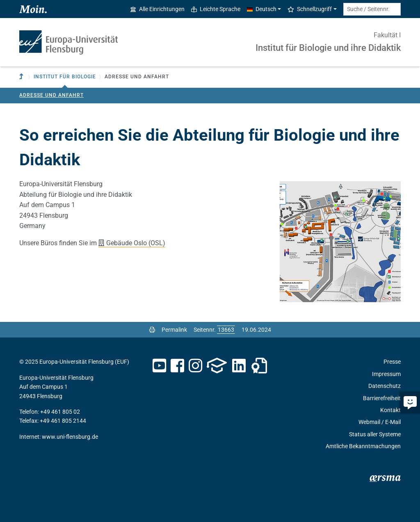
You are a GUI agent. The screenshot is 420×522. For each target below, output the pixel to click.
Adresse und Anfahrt (51, 95)
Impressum (386, 374)
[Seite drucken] (152, 330)
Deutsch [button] (262, 9)
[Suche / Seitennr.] (372, 9)
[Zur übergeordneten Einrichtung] (22, 77)
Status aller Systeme (375, 434)
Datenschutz (385, 386)
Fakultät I (387, 35)
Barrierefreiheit (382, 398)
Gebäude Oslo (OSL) (136, 243)
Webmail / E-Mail (380, 422)
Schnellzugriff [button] (310, 9)
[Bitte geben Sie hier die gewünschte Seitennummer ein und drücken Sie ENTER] (226, 330)
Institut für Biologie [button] (65, 77)
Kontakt (390, 410)
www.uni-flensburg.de (70, 437)
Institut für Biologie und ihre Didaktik (328, 48)
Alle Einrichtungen (157, 9)
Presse (392, 362)
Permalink (174, 330)
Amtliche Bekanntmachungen (363, 446)
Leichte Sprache (216, 9)
